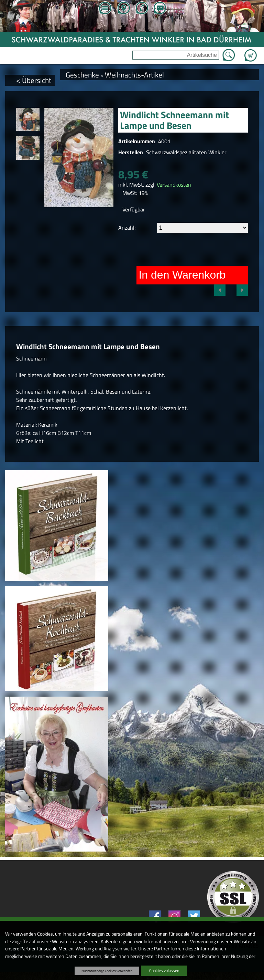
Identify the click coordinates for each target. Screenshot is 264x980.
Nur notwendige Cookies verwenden (107, 971)
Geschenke (82, 75)
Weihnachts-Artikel (134, 75)
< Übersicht (34, 80)
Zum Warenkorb (251, 51)
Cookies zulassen (164, 971)
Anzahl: (127, 228)
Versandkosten (174, 185)
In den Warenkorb (182, 275)
